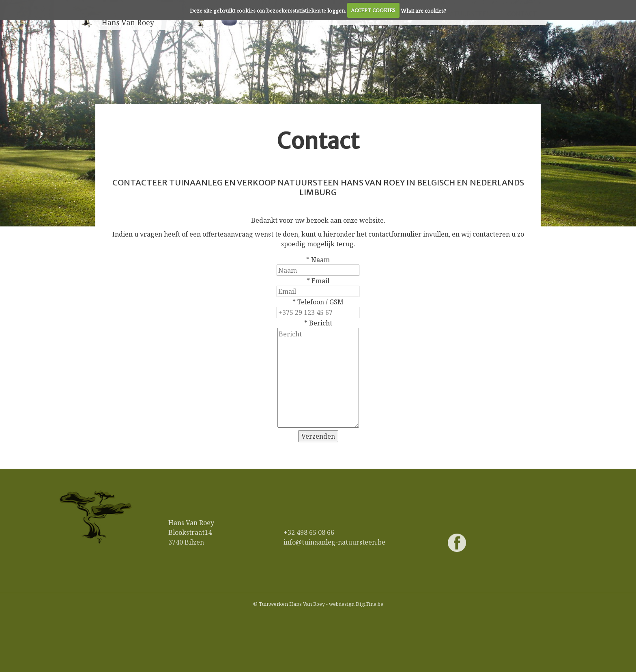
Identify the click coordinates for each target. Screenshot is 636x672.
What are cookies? (423, 10)
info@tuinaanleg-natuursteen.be (334, 542)
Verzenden (318, 436)
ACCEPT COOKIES (373, 10)
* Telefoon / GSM (318, 302)
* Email (318, 281)
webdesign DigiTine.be (356, 604)
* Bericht (318, 323)
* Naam (318, 260)
